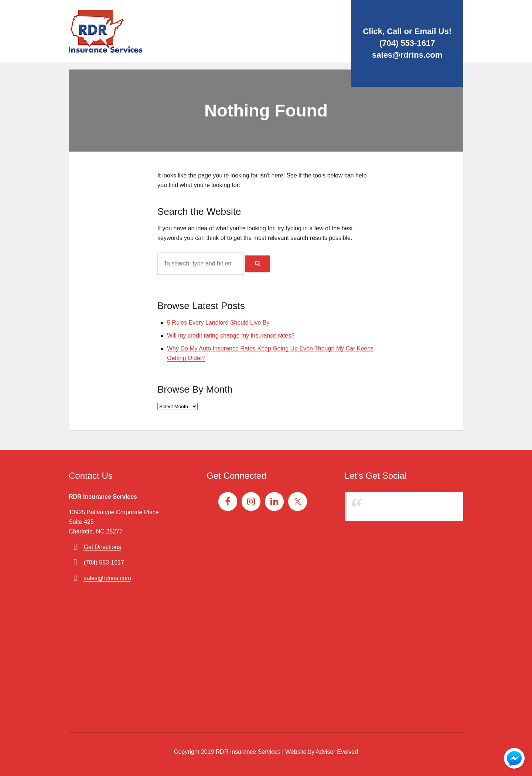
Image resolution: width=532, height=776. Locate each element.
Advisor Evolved (337, 752)
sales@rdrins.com (407, 55)
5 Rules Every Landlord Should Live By (218, 323)
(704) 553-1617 (407, 43)
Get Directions (102, 547)
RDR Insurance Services (389, 506)
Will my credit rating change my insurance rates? (231, 336)
